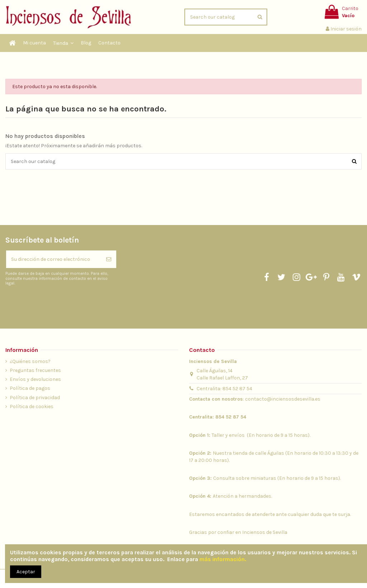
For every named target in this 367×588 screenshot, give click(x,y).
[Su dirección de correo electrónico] (54, 259)
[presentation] (65, 304)
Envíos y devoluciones (35, 379)
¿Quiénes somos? (30, 361)
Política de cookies (32, 407)
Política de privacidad (35, 398)
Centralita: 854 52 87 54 (224, 389)
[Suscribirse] (109, 259)
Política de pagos (30, 388)
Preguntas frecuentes (35, 370)
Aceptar (26, 572)
